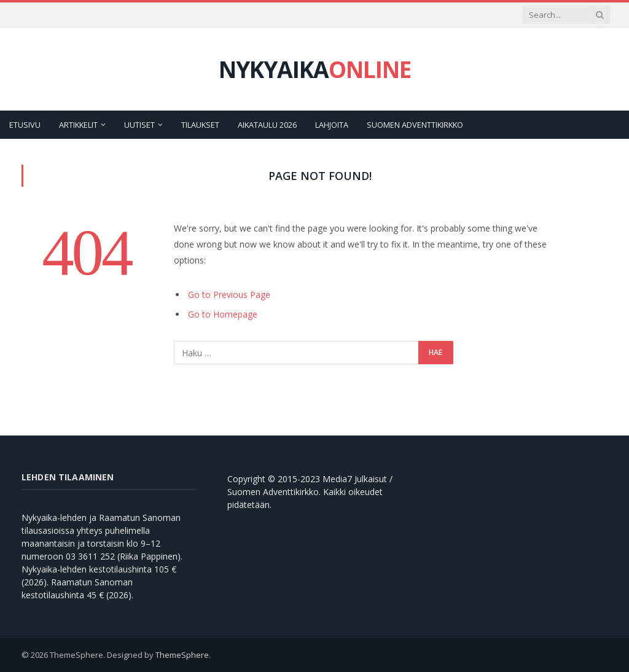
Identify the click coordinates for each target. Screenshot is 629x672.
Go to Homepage (223, 314)
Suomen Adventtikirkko (415, 125)
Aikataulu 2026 (267, 125)
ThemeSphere (182, 655)
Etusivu (25, 125)
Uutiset (139, 125)
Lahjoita (332, 125)
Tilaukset (200, 125)
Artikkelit (78, 125)
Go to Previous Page (229, 295)
